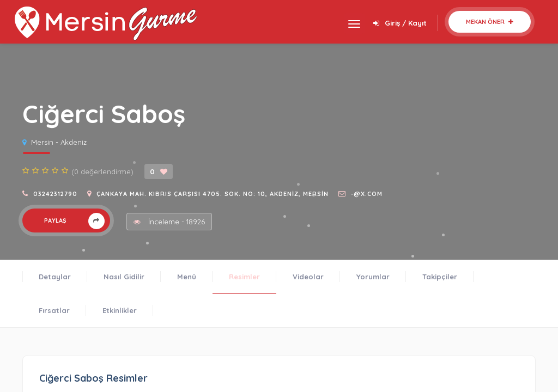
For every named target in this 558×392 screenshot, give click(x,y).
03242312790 (55, 194)
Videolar (308, 277)
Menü (187, 277)
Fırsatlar (54, 310)
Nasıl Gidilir (124, 277)
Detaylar (55, 277)
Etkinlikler (120, 310)
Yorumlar (373, 277)
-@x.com (367, 194)
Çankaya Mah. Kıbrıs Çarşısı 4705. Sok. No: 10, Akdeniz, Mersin (213, 194)
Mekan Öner (490, 22)
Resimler (244, 277)
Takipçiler (440, 277)
